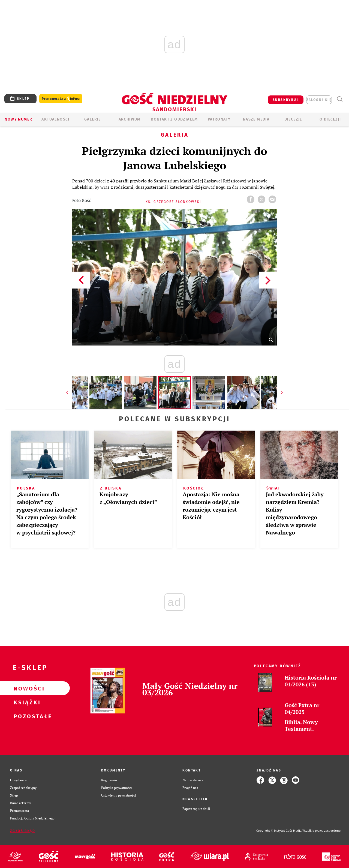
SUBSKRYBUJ (285, 100)
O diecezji (330, 119)
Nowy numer (18, 119)
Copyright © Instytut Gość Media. (279, 831)
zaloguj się (319, 100)
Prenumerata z (61, 99)
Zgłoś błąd (23, 831)
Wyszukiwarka (340, 99)
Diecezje (293, 119)
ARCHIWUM (130, 119)
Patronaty (219, 119)
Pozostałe (26, 716)
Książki (26, 702)
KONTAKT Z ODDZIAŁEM (174, 119)
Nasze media (256, 119)
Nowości (26, 688)
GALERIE (93, 119)
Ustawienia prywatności (119, 795)
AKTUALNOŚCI (55, 119)
